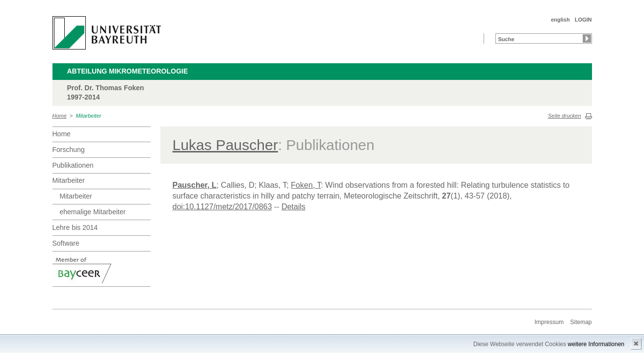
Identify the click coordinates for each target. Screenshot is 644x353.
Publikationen (73, 165)
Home (60, 116)
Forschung (69, 150)
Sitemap (581, 322)
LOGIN (583, 20)
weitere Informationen (596, 344)
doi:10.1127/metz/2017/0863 (222, 207)
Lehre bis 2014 (75, 227)
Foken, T (306, 185)
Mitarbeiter (89, 116)
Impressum (549, 322)
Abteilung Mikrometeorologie (128, 71)
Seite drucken (564, 116)
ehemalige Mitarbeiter (93, 212)
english (560, 20)
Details (294, 207)
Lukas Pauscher (225, 145)
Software (66, 243)
